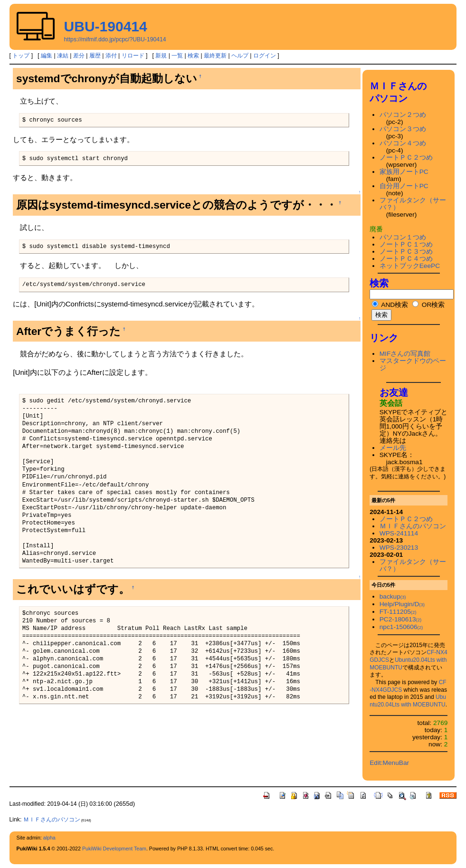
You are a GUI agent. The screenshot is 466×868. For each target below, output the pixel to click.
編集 (47, 56)
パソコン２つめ (403, 115)
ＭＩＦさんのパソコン (413, 526)
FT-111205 (398, 612)
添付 (111, 56)
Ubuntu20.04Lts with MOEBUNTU (408, 701)
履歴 (95, 56)
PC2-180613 (400, 619)
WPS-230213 (399, 548)
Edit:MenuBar (389, 763)
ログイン (265, 56)
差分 (79, 56)
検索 (193, 56)
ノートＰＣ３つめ (406, 252)
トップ (21, 56)
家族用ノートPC (404, 172)
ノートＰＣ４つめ (406, 259)
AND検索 (390, 305)
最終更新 (215, 56)
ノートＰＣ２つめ (406, 157)
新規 (161, 56)
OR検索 (428, 305)
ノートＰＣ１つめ (406, 244)
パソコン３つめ (403, 129)
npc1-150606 (401, 627)
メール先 (393, 448)
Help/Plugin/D (402, 604)
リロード (133, 56)
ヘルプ (240, 56)
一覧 (177, 56)
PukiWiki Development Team (114, 849)
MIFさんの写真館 (405, 354)
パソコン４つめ (403, 143)
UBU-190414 (106, 26)
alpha (49, 838)
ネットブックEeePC (410, 266)
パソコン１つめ (403, 237)
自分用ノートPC (404, 186)
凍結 (63, 56)
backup (393, 596)
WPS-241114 (399, 533)
